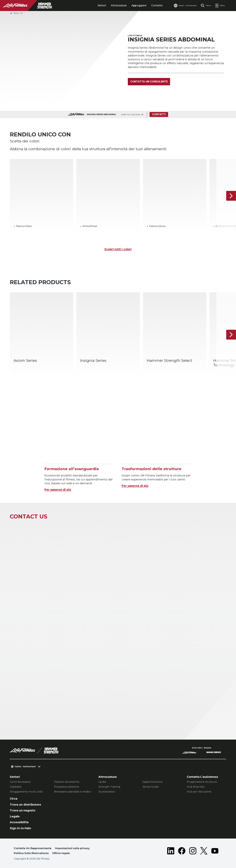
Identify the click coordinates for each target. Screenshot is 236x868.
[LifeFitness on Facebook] (182, 851)
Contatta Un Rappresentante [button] (33, 848)
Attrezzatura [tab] (119, 5)
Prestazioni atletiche (67, 787)
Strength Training (109, 787)
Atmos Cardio (151, 787)
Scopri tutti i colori (118, 249)
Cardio (102, 782)
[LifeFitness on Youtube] (215, 851)
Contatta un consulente (149, 82)
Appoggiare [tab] (139, 5)
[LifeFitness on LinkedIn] (171, 851)
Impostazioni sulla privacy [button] (72, 848)
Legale (15, 816)
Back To (16, 13)
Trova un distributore (25, 805)
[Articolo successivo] (231, 196)
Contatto (157, 5)
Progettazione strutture (202, 782)
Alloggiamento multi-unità (26, 792)
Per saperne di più (58, 490)
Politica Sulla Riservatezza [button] (31, 853)
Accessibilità (19, 822)
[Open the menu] (220, 6)
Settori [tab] (102, 5)
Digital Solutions (152, 782)
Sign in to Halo (20, 828)
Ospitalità (16, 787)
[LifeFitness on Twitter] (204, 851)
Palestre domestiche (67, 782)
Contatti (159, 114)
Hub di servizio (196, 787)
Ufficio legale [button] (61, 853)
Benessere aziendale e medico (73, 792)
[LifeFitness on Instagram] (193, 851)
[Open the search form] (206, 6)
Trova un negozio (23, 810)
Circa (14, 799)
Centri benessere (20, 782)
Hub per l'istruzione (199, 792)
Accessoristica (107, 792)
